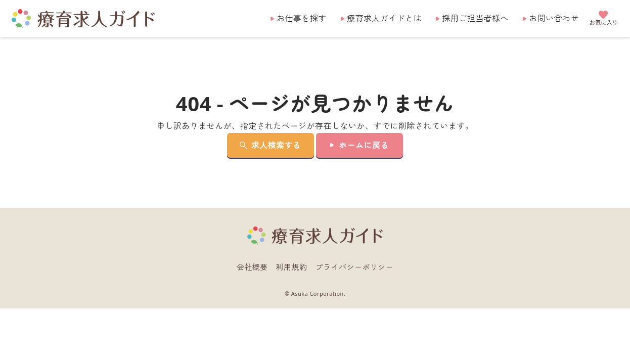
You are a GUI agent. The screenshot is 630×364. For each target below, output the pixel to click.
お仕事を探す (302, 18)
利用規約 (292, 267)
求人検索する (276, 145)
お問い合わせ (554, 18)
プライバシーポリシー (355, 267)
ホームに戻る (364, 145)
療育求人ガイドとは (384, 18)
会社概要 (252, 267)
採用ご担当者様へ (475, 18)
